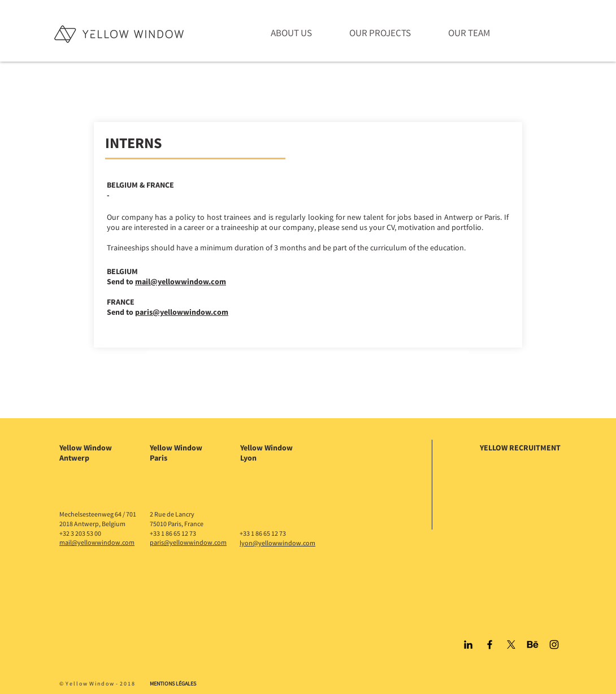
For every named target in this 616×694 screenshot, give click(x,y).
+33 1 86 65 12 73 (173, 533)
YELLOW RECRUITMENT (520, 448)
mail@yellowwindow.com (181, 281)
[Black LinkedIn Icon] (468, 645)
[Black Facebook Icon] (490, 645)
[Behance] (533, 645)
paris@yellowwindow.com (182, 312)
